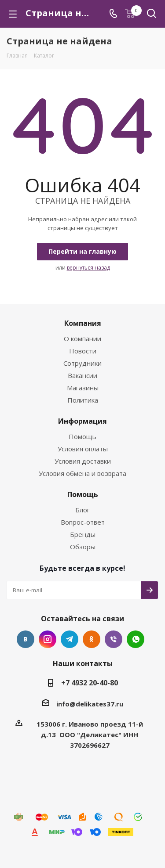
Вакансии (82, 375)
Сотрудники (82, 363)
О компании (82, 339)
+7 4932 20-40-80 (90, 683)
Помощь (82, 436)
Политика (83, 400)
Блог (82, 510)
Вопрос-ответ (83, 522)
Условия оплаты (83, 449)
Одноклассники (92, 639)
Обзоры (83, 547)
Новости (83, 351)
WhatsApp (136, 639)
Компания (83, 323)
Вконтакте (26, 639)
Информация (82, 421)
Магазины (83, 388)
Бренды (83, 534)
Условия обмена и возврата (82, 473)
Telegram (70, 639)
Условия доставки (83, 461)
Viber (114, 639)
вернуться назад (88, 268)
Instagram (48, 639)
